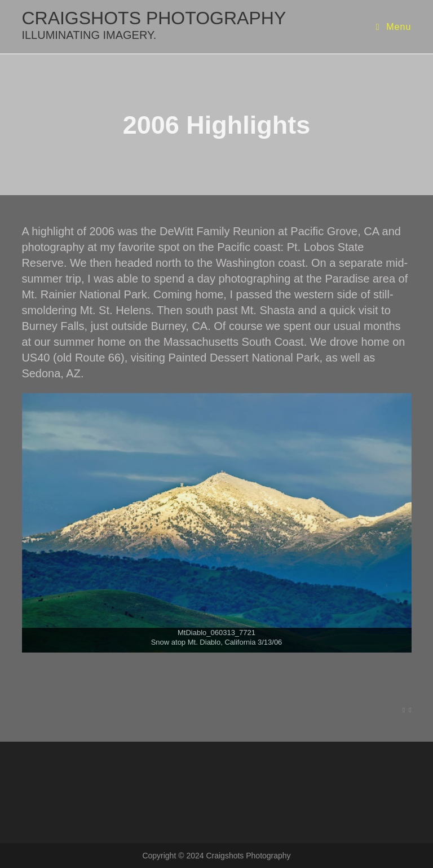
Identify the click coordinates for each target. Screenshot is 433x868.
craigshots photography (154, 25)
